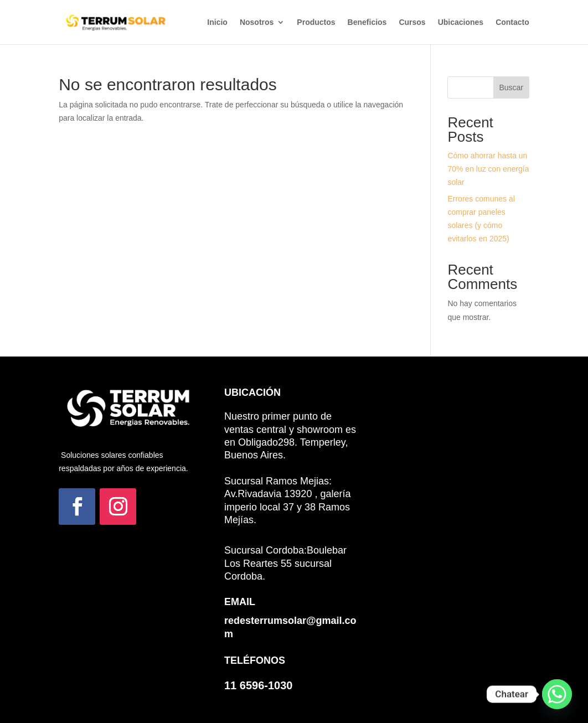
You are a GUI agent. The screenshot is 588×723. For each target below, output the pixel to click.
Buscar (511, 87)
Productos (316, 22)
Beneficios (367, 22)
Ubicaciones (461, 22)
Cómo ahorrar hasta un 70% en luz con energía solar (488, 169)
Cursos (412, 22)
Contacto (512, 22)
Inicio (217, 22)
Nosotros (257, 22)
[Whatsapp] (557, 694)
